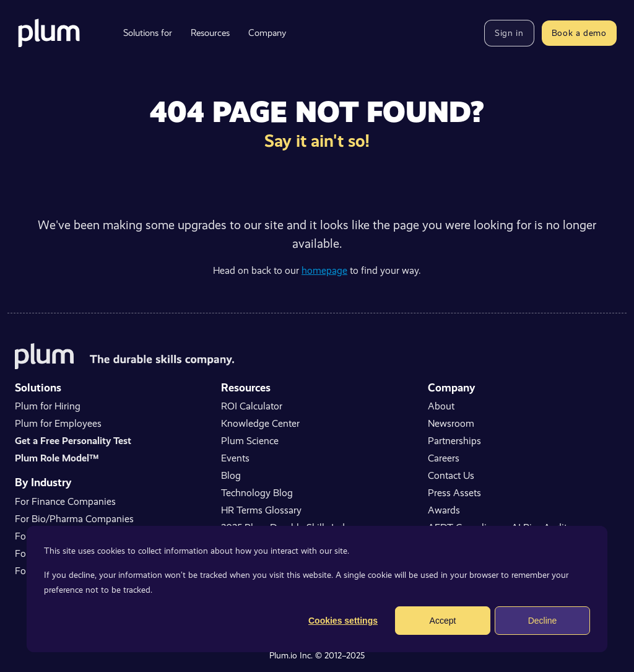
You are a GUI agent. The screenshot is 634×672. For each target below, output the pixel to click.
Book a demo (579, 33)
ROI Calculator (252, 406)
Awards (444, 510)
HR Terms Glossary (261, 510)
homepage (324, 270)
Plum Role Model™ (57, 458)
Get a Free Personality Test (73, 441)
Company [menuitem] (267, 33)
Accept (443, 621)
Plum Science (250, 441)
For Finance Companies (65, 501)
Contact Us (451, 475)
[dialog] (317, 589)
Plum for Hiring (48, 406)
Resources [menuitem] (210, 33)
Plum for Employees (58, 423)
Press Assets (454, 493)
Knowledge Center (260, 423)
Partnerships (454, 441)
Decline (543, 621)
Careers (444, 458)
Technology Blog (257, 493)
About (441, 406)
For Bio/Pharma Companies (74, 519)
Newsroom (451, 423)
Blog (231, 475)
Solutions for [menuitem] (148, 33)
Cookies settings (343, 621)
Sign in (509, 33)
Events (235, 458)
